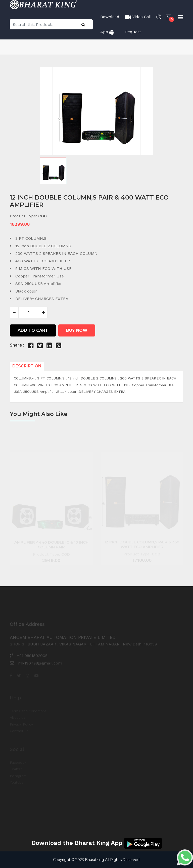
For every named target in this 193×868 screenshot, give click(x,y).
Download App (110, 25)
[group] (96, 111)
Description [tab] (27, 366)
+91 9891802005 (32, 660)
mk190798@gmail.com (40, 668)
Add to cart (33, 330)
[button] (96, 171)
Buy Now (77, 330)
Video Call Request (138, 24)
